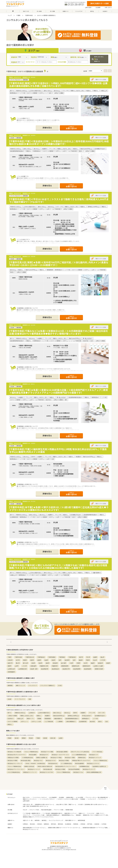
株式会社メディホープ (89, 769)
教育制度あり (86, 719)
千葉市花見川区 (30, 657)
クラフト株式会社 (97, 752)
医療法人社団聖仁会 (42, 757)
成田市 (39, 660)
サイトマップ (102, 799)
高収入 (100, 721)
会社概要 (98, 7)
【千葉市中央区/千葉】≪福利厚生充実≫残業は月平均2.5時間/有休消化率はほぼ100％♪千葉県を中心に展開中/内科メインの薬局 (58, 451)
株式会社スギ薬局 (12, 760)
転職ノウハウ (100, 813)
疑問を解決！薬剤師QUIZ (53, 815)
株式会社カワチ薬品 (56, 757)
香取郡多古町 (76, 666)
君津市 (33, 663)
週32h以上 (67, 713)
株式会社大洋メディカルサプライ (17, 755)
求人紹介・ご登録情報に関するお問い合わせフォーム (92, 804)
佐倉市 (46, 660)
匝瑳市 (108, 663)
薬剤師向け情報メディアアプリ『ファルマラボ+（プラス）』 (38, 817)
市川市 (88, 657)
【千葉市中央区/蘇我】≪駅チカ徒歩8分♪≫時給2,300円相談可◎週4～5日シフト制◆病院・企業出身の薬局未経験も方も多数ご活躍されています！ (58, 85)
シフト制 (95, 719)
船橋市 (95, 657)
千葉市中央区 (29, 15)
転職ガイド (82, 813)
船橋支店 (46, 824)
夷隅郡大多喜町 (99, 669)
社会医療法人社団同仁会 (100, 766)
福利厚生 (44, 820)
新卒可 (75, 713)
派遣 (30, 699)
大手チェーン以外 (36, 721)
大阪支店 (83, 824)
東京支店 (53, 824)
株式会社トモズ (38, 760)
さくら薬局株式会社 (66, 763)
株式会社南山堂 (48, 769)
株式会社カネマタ (51, 760)
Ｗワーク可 (101, 713)
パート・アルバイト (20, 699)
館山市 (102, 657)
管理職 (39, 719)
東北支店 (32, 824)
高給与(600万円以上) (59, 716)
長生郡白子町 (66, 669)
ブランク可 (92, 713)
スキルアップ (26, 815)
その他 (60, 685)
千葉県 (18, 15)
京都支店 (76, 824)
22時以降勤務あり (71, 721)
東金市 (53, 660)
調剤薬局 (10, 685)
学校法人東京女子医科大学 (45, 766)
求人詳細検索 (53, 797)
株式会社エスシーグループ (15, 763)
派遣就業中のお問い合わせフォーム (44, 804)
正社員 (9, 699)
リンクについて (92, 799)
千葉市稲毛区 (41, 657)
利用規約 (83, 799)
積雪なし (10, 724)
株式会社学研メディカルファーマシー (66, 766)
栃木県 (17, 738)
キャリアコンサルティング (56, 820)
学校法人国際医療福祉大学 (94, 772)
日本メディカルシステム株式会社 (80, 752)
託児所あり (11, 719)
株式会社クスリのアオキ (47, 772)
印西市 (78, 663)
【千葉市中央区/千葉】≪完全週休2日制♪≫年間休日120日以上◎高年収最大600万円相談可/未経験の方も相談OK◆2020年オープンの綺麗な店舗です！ (59, 143)
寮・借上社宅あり (87, 716)
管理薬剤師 (48, 719)
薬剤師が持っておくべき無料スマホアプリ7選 (95, 815)
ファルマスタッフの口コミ (40, 797)
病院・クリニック (20, 685)
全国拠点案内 (70, 797)
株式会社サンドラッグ (95, 757)
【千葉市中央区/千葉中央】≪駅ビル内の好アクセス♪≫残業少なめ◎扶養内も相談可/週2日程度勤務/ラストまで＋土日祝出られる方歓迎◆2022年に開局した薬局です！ (58, 567)
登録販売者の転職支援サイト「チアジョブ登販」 (95, 828)
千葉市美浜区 (72, 657)
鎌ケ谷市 (26, 663)
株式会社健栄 (33, 755)
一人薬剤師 (59, 721)
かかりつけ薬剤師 (12, 721)
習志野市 (67, 660)
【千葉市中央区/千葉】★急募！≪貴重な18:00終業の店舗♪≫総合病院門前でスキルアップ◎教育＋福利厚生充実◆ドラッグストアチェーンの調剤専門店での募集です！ (58, 391)
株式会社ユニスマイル (93, 763)
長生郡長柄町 (77, 669)
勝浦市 (81, 660)
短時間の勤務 (69, 810)
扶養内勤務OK (58, 719)
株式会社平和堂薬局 (74, 769)
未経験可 (83, 713)
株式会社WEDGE (53, 763)
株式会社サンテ (94, 755)
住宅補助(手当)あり (100, 716)
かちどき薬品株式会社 (14, 772)
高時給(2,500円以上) (73, 716)
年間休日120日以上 (20, 713)
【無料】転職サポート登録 (99, 3)
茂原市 (32, 660)
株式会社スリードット (34, 769)
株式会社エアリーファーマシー (16, 769)
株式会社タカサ (44, 755)
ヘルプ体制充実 (49, 721)
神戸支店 (90, 824)
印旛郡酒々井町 (44, 666)
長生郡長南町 (88, 669)
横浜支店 (60, 824)
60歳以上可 (20, 719)
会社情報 (61, 797)
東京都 (45, 738)
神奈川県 (53, 738)
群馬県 (24, 738)
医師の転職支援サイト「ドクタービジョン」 (34, 828)
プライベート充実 (58, 810)
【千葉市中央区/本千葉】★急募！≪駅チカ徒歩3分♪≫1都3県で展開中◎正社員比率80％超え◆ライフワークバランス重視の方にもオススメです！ (59, 509)
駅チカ (9, 713)
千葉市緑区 (62, 657)
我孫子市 (10, 663)
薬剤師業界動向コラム (68, 815)
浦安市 (48, 663)
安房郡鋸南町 (11, 672)
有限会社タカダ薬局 (13, 757)
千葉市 (9, 657)
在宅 (107, 721)
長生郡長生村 (55, 669)
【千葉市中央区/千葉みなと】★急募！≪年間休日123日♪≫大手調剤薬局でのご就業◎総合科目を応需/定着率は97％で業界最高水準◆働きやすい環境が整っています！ (58, 332)
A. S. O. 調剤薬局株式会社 (79, 755)
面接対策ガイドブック (71, 813)
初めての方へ (26, 797)
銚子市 (81, 657)
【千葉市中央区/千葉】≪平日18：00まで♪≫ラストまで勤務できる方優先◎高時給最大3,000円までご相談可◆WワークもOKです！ (59, 201)
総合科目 (92, 721)
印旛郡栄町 (55, 666)
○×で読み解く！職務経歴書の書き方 (52, 813)
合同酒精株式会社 (84, 766)
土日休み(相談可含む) (44, 713)
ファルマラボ (91, 813)
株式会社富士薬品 (26, 760)
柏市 (74, 660)
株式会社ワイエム (78, 772)
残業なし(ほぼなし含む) (27, 716)
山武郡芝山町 (11, 669)
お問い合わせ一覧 (28, 804)
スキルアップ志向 (34, 810)
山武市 (17, 666)
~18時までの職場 (12, 716)
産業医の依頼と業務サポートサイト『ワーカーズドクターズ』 (64, 828)
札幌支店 (25, 824)
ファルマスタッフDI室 (38, 815)
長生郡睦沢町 (45, 669)
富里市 (93, 663)
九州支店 (104, 824)
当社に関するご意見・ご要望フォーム (66, 804)
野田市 (25, 660)
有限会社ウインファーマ (30, 772)
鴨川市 (18, 663)
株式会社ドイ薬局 (70, 757)
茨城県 (9, 738)
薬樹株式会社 (82, 757)
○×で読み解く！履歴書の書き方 (32, 813)
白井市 (86, 663)
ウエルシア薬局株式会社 (31, 752)
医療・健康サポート (70, 820)
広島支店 (97, 824)
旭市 (60, 660)
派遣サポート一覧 (28, 820)
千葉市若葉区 (52, 657)
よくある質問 (79, 797)
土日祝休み (32, 713)
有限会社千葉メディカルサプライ (81, 760)
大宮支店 (39, 824)
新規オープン (30, 719)
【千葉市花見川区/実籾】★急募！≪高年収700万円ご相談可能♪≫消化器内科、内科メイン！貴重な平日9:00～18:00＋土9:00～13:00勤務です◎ (59, 264)
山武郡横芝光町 (23, 669)
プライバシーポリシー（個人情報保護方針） (97, 797)
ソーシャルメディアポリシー (47, 799)
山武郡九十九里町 (98, 666)
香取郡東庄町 (86, 666)
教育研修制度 (81, 820)
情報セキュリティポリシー (30, 799)
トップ (10, 15)
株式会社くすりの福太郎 (14, 752)
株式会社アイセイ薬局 (47, 752)
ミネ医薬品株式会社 (27, 757)
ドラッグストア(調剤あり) (47, 685)
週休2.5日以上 (57, 713)
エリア (32, 50)
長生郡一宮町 (34, 669)
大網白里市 (33, 666)
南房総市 (100, 663)
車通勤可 (47, 716)
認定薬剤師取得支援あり (72, 719)
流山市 (95, 660)
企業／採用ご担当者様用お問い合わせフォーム (35, 806)
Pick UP (25, 810)
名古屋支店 (68, 824)
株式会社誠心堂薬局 (62, 752)
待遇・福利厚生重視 (46, 810)
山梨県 (61, 738)
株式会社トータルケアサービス (60, 755)
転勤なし (39, 716)
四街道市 (55, 663)
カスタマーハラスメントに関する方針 (68, 799)
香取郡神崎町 (65, 666)
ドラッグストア (33, 685)
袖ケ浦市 (64, 663)
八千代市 (103, 660)
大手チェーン (24, 721)
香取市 (9, 666)
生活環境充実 (83, 721)
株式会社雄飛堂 (79, 763)
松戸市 (18, 660)
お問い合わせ (108, 7)
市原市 (88, 660)
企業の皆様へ (89, 7)
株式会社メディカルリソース (31, 829)
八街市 (71, 663)
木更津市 (10, 660)
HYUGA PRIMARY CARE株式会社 (35, 763)
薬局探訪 (78, 815)
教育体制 (37, 820)
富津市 (40, 663)
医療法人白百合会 (29, 766)
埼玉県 (31, 738)
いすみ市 (24, 666)
